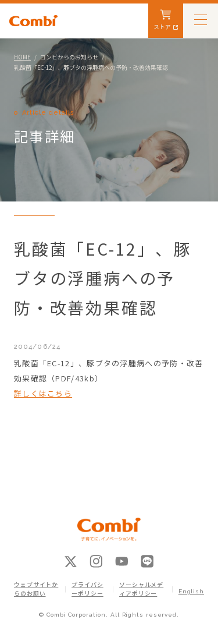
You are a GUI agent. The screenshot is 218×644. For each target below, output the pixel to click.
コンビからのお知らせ (69, 57)
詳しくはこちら (43, 393)
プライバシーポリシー (87, 589)
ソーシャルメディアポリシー (141, 589)
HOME (22, 57)
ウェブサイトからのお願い (36, 589)
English (191, 591)
